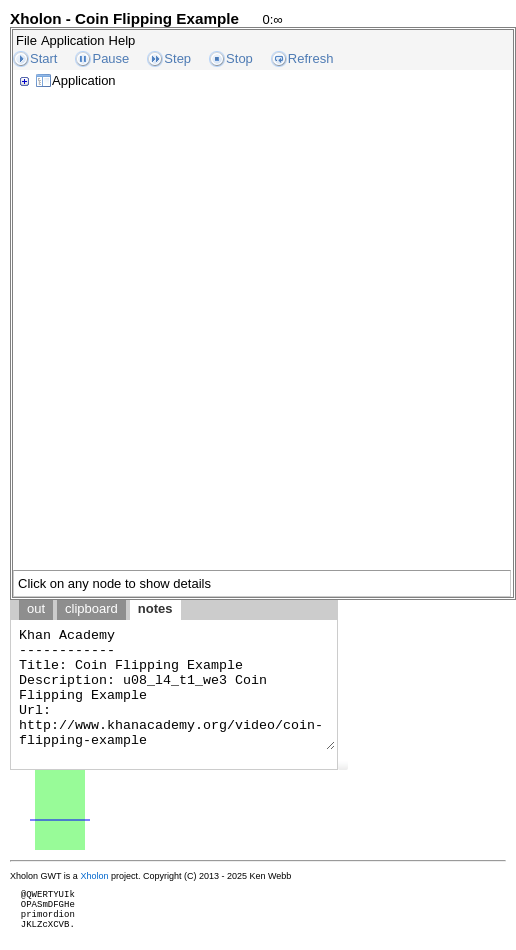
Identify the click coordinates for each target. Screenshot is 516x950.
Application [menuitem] (73, 40)
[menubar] (75, 40)
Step (177, 58)
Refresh (311, 58)
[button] (343, 765)
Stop (239, 58)
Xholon (94, 876)
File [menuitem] (26, 40)
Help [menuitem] (122, 40)
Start (43, 58)
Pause (110, 58)
